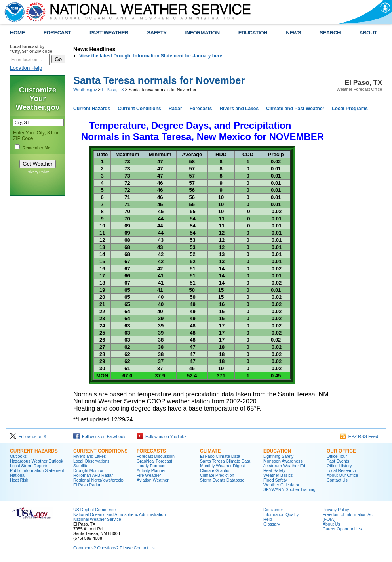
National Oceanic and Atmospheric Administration (119, 514)
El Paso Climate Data (220, 456)
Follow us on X (28, 436)
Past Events (338, 461)
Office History (339, 466)
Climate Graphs (215, 470)
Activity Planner (151, 470)
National (18, 475)
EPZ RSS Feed (359, 436)
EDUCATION (253, 33)
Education (277, 451)
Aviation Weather (153, 480)
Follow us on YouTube (162, 436)
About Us (331, 524)
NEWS (293, 33)
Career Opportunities (342, 529)
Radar (175, 109)
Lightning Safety (278, 456)
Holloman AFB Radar (93, 475)
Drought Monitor (88, 470)
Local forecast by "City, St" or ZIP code (31, 49)
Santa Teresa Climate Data (225, 461)
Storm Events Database (222, 480)
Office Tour (337, 456)
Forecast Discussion (156, 456)
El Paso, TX (113, 90)
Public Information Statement (37, 470)
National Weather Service (97, 519)
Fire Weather (149, 475)
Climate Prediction (217, 475)
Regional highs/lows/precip (98, 480)
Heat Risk (19, 480)
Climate (210, 451)
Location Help (26, 68)
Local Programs (350, 109)
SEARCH (330, 33)
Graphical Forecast (154, 461)
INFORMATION (203, 33)
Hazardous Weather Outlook (36, 461)
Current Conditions (139, 109)
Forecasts (201, 109)
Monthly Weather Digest (223, 466)
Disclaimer (273, 510)
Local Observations (91, 461)
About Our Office (342, 475)
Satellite (81, 466)
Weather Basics (278, 475)
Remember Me (36, 148)
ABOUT (368, 33)
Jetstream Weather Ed (284, 466)
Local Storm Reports (29, 466)
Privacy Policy (38, 172)
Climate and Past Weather (295, 109)
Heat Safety (274, 470)
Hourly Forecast (151, 466)
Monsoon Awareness (283, 461)
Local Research (341, 470)
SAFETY (157, 33)
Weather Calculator (281, 485)
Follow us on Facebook (99, 436)
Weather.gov (85, 90)
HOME (17, 33)
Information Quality (281, 514)
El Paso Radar (87, 485)
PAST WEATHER (109, 33)
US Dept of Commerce (94, 510)
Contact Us (337, 480)
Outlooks (18, 456)
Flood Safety (275, 480)
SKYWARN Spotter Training (289, 489)
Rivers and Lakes (239, 109)
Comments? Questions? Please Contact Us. (114, 548)
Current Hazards (92, 109)
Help (268, 519)
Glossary (272, 524)
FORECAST (57, 33)
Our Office (341, 451)
